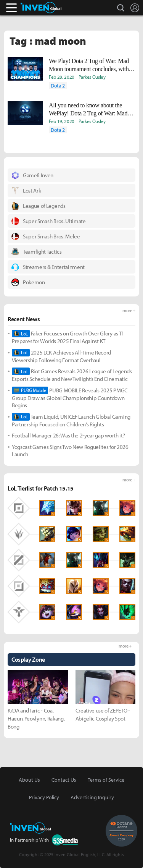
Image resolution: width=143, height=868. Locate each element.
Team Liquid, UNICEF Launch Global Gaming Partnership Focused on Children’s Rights (71, 420)
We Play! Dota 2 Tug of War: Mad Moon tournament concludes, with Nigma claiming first (89, 65)
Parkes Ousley (92, 77)
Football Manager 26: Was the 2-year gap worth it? (68, 435)
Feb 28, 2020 (62, 77)
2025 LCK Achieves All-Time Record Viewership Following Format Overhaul (61, 356)
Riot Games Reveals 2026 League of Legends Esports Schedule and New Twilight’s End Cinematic (72, 375)
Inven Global (41, 8)
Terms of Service (106, 780)
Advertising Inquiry (92, 797)
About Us (29, 780)
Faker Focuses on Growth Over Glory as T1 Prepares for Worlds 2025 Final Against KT (68, 337)
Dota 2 (58, 86)
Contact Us (64, 780)
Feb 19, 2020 (62, 121)
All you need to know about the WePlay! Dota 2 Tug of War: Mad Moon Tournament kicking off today (91, 110)
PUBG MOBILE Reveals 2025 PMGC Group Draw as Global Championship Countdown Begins (70, 398)
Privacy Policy (44, 797)
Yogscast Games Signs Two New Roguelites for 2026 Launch (70, 451)
